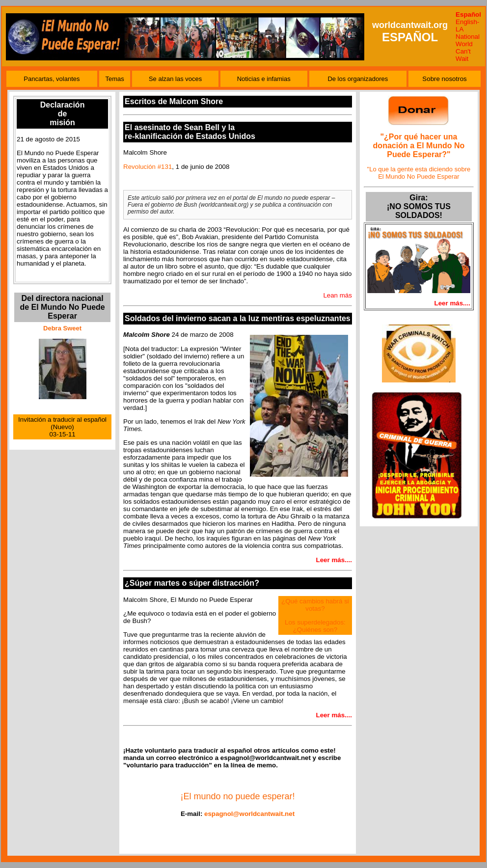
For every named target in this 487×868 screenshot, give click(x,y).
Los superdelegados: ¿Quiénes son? (315, 626)
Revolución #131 (148, 167)
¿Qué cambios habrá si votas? (315, 605)
